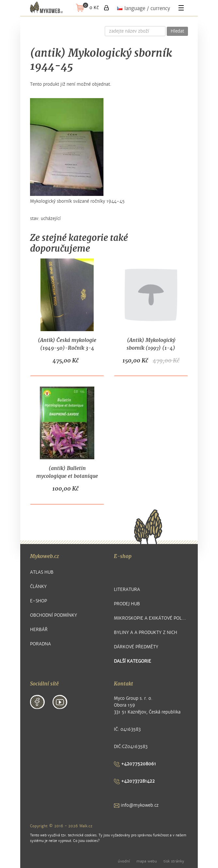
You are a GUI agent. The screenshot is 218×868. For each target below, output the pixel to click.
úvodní (124, 861)
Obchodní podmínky (54, 615)
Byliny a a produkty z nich (146, 633)
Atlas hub (42, 572)
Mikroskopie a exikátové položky (151, 618)
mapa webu (147, 861)
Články (38, 587)
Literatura (127, 589)
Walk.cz (86, 826)
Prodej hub (127, 604)
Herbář (39, 630)
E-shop (39, 601)
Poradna (40, 644)
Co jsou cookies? (86, 841)
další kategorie (132, 661)
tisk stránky (174, 861)
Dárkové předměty (136, 647)
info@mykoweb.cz (136, 805)
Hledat (177, 31)
